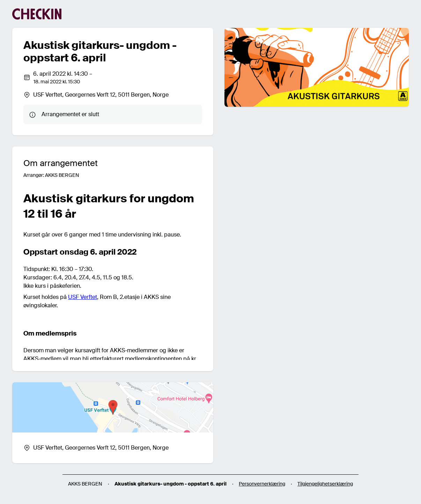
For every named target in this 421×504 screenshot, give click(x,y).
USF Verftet (83, 297)
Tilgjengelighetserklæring (325, 484)
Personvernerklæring (262, 484)
